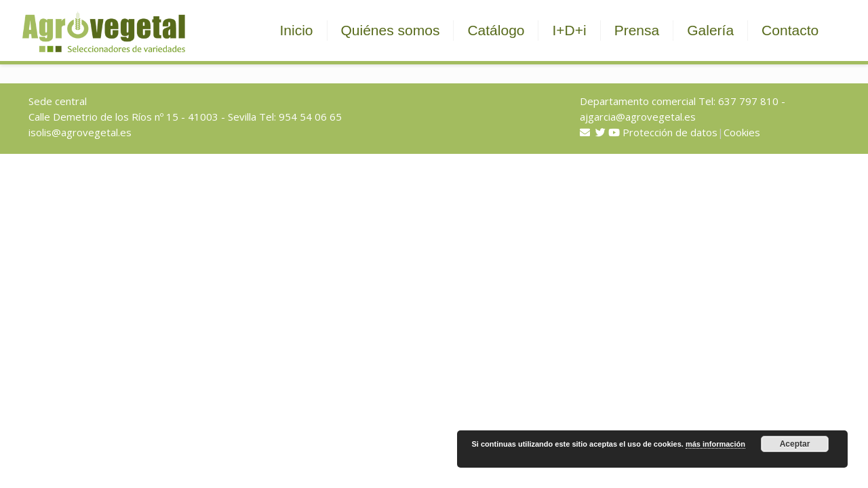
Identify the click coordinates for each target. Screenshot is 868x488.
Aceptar (795, 444)
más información (715, 444)
